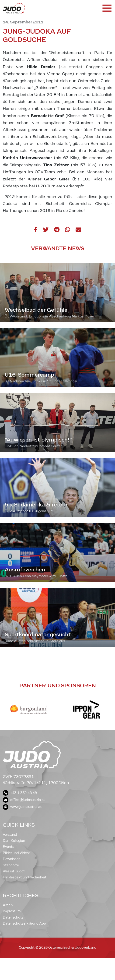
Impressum (12, 911)
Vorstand (10, 835)
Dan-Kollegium (15, 841)
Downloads (12, 859)
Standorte (11, 865)
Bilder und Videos (17, 853)
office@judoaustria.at (24, 800)
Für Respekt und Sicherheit (25, 877)
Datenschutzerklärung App (24, 923)
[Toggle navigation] (107, 8)
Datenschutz (13, 917)
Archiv (8, 905)
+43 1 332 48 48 (20, 793)
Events (8, 847)
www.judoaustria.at (22, 807)
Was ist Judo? (14, 871)
